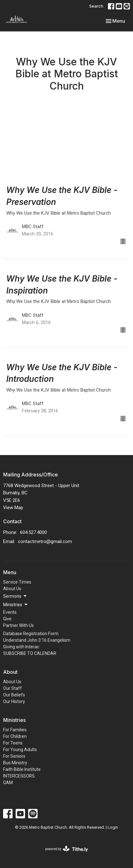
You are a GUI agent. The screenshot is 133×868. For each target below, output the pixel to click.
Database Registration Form (31, 634)
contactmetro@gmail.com (45, 541)
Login (113, 827)
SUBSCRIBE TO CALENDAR (30, 653)
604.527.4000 (33, 532)
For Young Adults (20, 750)
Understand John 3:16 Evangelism (37, 640)
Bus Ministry (15, 763)
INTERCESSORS (19, 776)
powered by (66, 849)
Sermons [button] (15, 596)
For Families (15, 730)
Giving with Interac (21, 647)
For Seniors (14, 756)
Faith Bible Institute (22, 769)
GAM (8, 783)
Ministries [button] (16, 605)
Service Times (17, 582)
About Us (12, 589)
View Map (13, 508)
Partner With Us (18, 625)
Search (96, 6)
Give (7, 619)
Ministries (14, 720)
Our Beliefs (14, 695)
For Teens (13, 743)
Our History (14, 701)
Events (10, 612)
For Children (15, 736)
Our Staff (13, 688)
